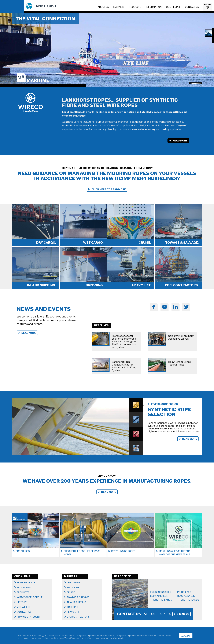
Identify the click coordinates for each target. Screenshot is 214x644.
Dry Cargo (73, 583)
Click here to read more (109, 189)
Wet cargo (74, 588)
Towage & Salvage (78, 597)
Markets (119, 7)
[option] (107, 50)
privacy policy (119, 638)
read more (29, 333)
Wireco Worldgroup (30, 597)
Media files (23, 607)
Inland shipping (76, 602)
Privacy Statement (29, 617)
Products (135, 7)
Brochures (24, 588)
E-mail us (183, 614)
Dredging (72, 607)
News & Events (26, 583)
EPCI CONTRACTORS (78, 617)
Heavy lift (73, 612)
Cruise (71, 592)
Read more (190, 439)
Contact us (192, 7)
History (22, 602)
